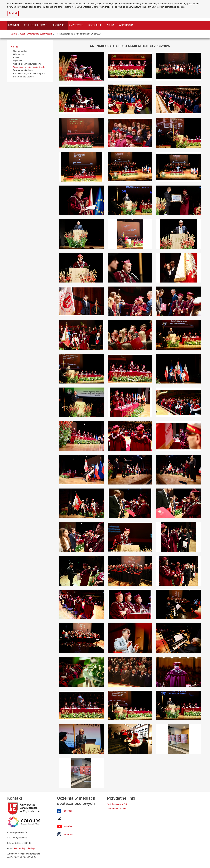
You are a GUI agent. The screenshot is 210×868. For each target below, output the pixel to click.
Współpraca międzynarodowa (27, 64)
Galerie (14, 34)
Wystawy (18, 61)
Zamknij (13, 13)
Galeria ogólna (20, 51)
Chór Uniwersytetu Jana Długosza (29, 74)
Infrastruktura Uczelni (23, 77)
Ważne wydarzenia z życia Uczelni (36, 34)
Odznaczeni (19, 54)
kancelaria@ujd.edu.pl (25, 848)
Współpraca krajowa (23, 70)
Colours (17, 57)
